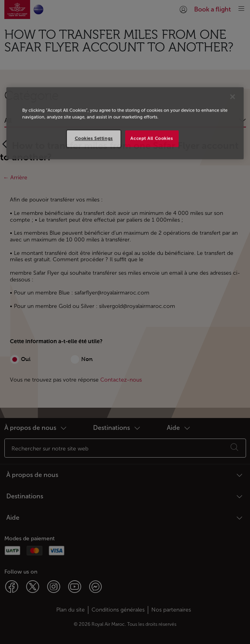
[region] (125, 123)
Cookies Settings (94, 139)
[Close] (233, 97)
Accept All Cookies (152, 139)
